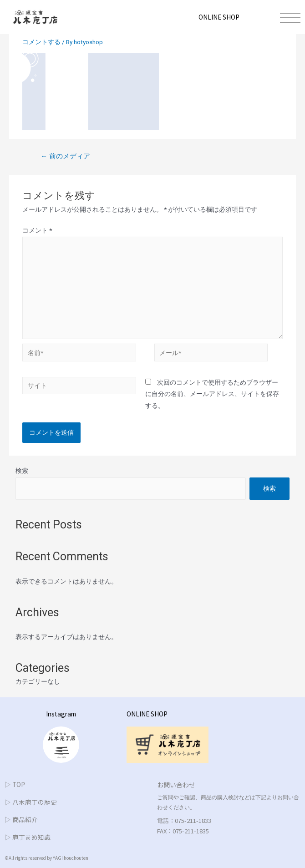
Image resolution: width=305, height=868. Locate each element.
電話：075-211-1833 (184, 820)
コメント (37, 230)
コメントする (41, 42)
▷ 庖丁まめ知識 (28, 837)
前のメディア (65, 156)
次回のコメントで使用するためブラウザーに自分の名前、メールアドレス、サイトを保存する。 (212, 394)
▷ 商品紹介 (21, 819)
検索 (22, 471)
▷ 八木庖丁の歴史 (31, 802)
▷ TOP (15, 784)
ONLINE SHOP (219, 17)
